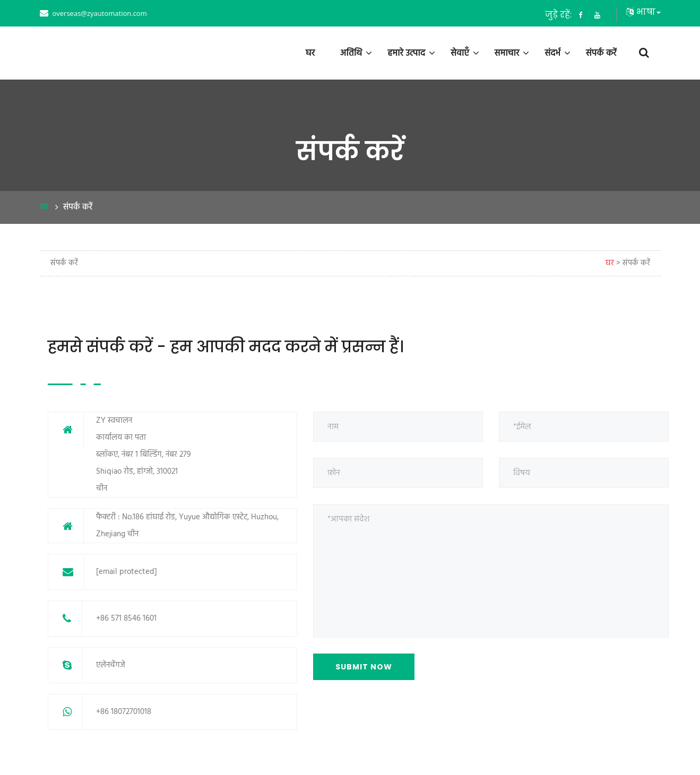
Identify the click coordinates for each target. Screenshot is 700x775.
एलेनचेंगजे (111, 665)
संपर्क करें (601, 53)
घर (310, 53)
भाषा (643, 12)
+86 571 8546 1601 (126, 619)
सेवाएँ (460, 53)
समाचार (507, 53)
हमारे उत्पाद (406, 53)
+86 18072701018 (124, 712)
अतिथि (351, 53)
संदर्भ (552, 53)
